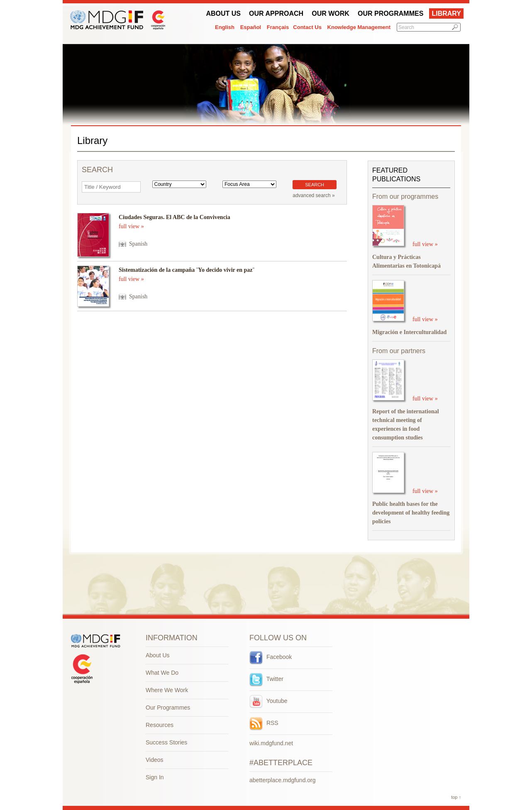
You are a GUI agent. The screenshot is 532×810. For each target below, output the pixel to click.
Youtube (268, 701)
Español (251, 27)
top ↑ (456, 797)
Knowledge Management (359, 27)
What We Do (162, 673)
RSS (264, 723)
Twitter (266, 679)
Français (278, 27)
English (225, 27)
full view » (131, 226)
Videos (155, 760)
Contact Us (307, 27)
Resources (160, 725)
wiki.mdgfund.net (271, 743)
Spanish (138, 244)
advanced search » (314, 195)
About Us (223, 13)
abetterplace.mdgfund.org (283, 780)
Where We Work (167, 690)
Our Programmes (390, 13)
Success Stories (166, 742)
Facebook (271, 657)
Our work (331, 13)
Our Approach (276, 13)
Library (446, 13)
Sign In (155, 777)
